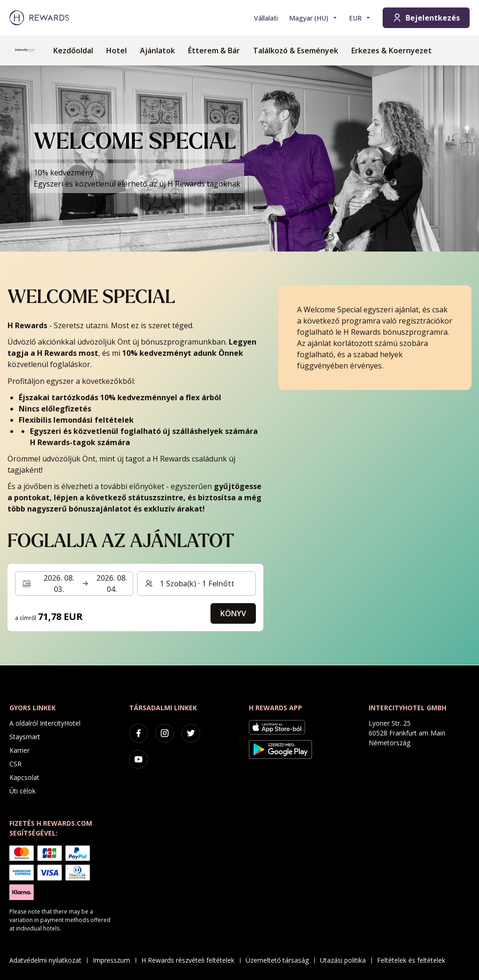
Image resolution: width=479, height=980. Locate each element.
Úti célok (22, 791)
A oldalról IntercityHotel (45, 723)
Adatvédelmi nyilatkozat (48, 960)
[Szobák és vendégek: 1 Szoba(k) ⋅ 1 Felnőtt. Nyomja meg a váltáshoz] (196, 584)
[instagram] (165, 733)
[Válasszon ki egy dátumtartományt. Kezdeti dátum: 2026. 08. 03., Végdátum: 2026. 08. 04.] (74, 584)
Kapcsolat (24, 777)
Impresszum (114, 960)
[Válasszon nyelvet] (313, 18)
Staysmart (25, 737)
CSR (15, 764)
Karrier (19, 750)
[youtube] (138, 759)
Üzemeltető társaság (280, 960)
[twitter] (191, 733)
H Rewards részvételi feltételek (191, 960)
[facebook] (138, 733)
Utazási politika (346, 960)
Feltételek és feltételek (414, 960)
